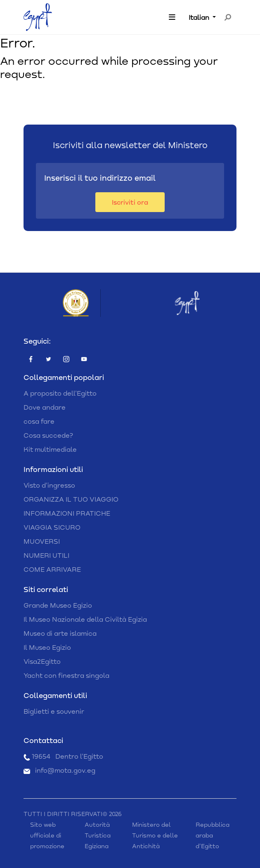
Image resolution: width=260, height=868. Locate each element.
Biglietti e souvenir (54, 711)
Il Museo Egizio (47, 647)
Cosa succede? (48, 435)
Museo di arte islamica (60, 633)
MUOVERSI (42, 541)
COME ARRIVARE (52, 569)
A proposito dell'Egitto (60, 393)
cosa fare (39, 421)
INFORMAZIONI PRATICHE (67, 513)
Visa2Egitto (42, 661)
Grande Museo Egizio (58, 605)
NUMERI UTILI (46, 555)
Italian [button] (200, 17)
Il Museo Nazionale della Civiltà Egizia (85, 619)
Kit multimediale (50, 449)
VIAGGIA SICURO (52, 527)
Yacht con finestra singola (66, 675)
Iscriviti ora (130, 202)
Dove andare (45, 407)
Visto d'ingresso (49, 485)
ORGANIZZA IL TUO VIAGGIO (71, 499)
